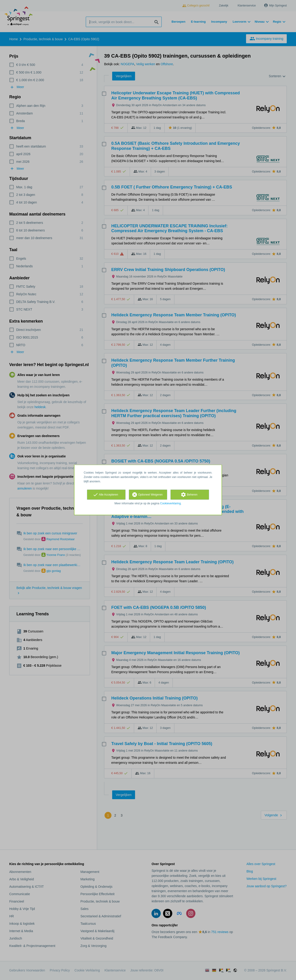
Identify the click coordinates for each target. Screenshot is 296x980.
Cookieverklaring (170, 503)
